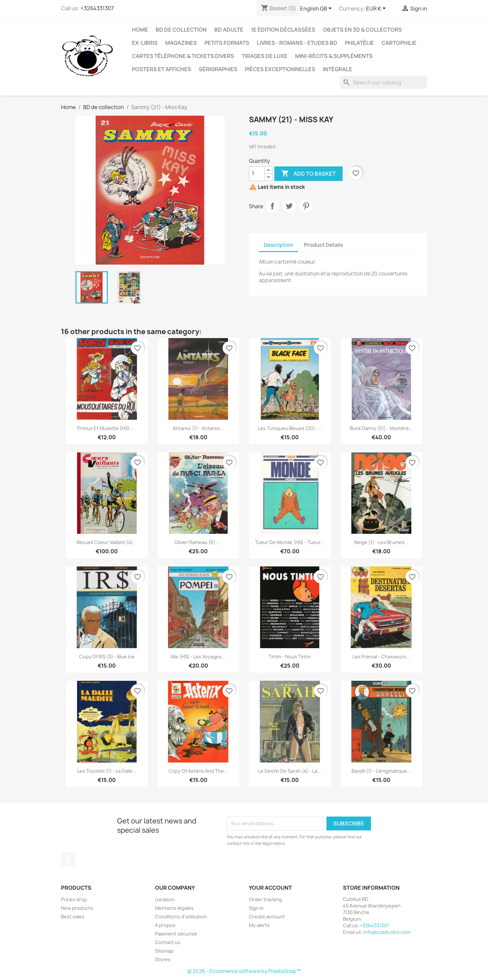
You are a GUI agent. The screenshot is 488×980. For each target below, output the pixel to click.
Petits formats (227, 43)
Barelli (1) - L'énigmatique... (381, 771)
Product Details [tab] (323, 245)
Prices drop (74, 899)
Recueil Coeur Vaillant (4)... (107, 542)
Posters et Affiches (162, 69)
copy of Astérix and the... (198, 771)
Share (272, 206)
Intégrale (337, 69)
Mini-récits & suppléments (334, 56)
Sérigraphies (218, 69)
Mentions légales (174, 908)
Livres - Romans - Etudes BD (297, 43)
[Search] (383, 82)
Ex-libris (145, 43)
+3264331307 (97, 8)
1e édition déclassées (283, 30)
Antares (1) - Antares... (198, 428)
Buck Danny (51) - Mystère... (381, 428)
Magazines (181, 43)
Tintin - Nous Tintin (290, 657)
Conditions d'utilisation (181, 917)
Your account (270, 888)
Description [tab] (278, 245)
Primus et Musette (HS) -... (107, 428)
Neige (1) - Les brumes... (381, 542)
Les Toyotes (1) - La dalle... (107, 771)
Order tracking (265, 899)
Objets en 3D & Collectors (362, 30)
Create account (267, 917)
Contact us (168, 942)
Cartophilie (399, 43)
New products (77, 908)
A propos (165, 925)
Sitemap (164, 951)
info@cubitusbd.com (387, 932)
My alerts (259, 925)
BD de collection (181, 30)
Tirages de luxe (265, 56)
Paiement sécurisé (176, 934)
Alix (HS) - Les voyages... (198, 657)
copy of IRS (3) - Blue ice (107, 657)
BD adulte (229, 30)
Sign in (256, 908)
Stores (163, 959)
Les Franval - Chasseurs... (381, 657)
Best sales (73, 917)
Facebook (68, 859)
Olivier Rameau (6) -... (198, 542)
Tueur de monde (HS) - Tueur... (290, 542)
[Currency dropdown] (377, 9)
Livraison (165, 899)
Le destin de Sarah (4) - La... (290, 771)
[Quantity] (257, 174)
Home (140, 30)
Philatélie (359, 43)
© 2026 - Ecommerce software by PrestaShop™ (244, 971)
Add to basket (308, 174)
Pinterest (306, 206)
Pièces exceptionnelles (280, 69)
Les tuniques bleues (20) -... (290, 428)
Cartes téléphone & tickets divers (183, 56)
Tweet (289, 206)
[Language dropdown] (317, 9)
